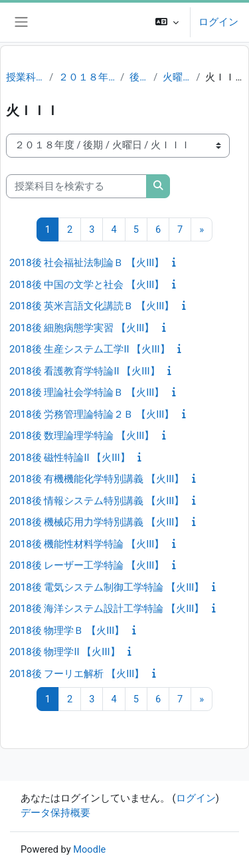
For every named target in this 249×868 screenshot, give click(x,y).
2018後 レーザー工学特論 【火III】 (87, 565)
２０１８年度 (87, 77)
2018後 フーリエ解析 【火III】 (77, 674)
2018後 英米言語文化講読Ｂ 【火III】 (92, 306)
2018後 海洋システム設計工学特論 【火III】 (107, 609)
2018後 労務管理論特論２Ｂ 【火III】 (92, 414)
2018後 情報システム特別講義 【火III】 (97, 501)
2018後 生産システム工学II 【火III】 (90, 349)
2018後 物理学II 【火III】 (65, 652)
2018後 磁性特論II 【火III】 (70, 458)
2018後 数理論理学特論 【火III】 (82, 436)
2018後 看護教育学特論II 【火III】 (85, 371)
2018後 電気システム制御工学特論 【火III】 (107, 587)
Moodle (89, 849)
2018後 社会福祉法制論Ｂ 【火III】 (87, 263)
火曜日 (177, 77)
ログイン (218, 22)
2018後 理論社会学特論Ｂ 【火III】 (87, 392)
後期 (139, 77)
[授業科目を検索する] (76, 186)
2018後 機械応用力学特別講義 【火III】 (97, 522)
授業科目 (25, 77)
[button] (167, 22)
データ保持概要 (55, 813)
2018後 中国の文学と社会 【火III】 (87, 285)
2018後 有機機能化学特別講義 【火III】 (97, 479)
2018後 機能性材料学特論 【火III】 (87, 544)
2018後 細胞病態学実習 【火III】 (82, 328)
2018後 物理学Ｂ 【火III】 (67, 631)
